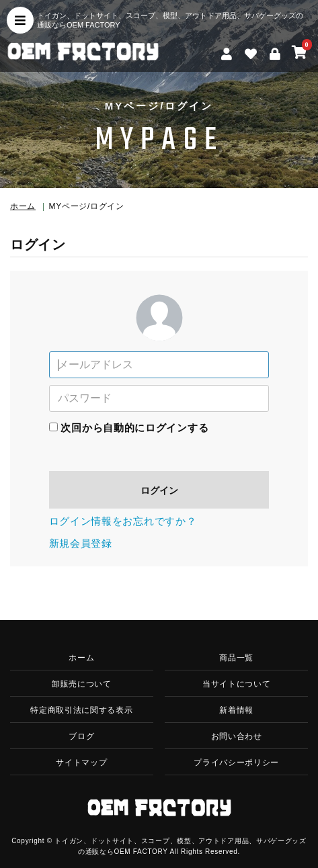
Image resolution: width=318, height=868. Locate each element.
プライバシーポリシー (236, 763)
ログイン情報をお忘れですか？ (123, 521)
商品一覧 (236, 658)
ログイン (159, 490)
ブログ (81, 736)
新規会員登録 (81, 543)
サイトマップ (81, 763)
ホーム (23, 206)
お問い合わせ (237, 736)
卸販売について (82, 684)
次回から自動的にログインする (134, 428)
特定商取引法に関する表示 (81, 710)
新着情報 (236, 710)
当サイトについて (237, 684)
